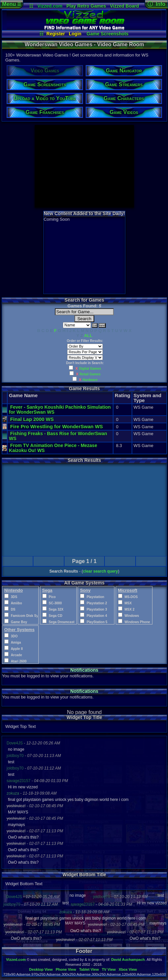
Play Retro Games (86, 6)
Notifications (84, 670)
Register (56, 34)
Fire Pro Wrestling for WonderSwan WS (57, 426)
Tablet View (89, 969)
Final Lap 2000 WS (32, 419)
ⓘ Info (156, 4)
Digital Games (90, 369)
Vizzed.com (50, 6)
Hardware (90, 380)
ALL (88, 336)
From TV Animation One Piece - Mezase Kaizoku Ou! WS (54, 448)
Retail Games (90, 374)
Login (75, 34)
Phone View (66, 969)
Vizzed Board (124, 6)
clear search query (101, 571)
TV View (109, 969)
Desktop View (41, 969)
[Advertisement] (84, 166)
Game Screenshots (108, 34)
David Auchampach (128, 960)
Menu (11, 4)
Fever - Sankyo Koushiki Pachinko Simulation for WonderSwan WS (60, 410)
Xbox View (128, 969)
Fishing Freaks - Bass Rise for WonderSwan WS (58, 436)
